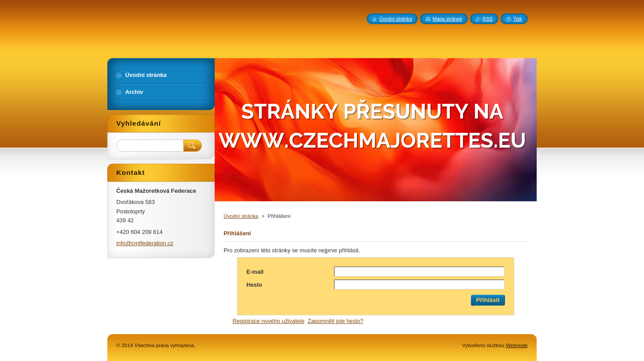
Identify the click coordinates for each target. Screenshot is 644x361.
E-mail (255, 272)
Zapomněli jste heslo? (335, 321)
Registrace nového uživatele (269, 321)
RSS (487, 19)
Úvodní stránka (241, 216)
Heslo (254, 285)
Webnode (517, 345)
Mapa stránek (447, 19)
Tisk (517, 19)
